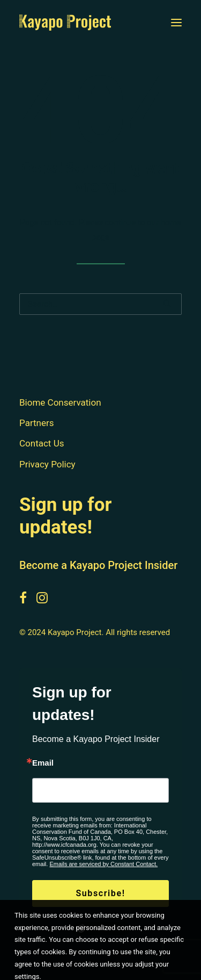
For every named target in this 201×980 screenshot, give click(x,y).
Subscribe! (100, 893)
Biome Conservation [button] (60, 402)
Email (43, 763)
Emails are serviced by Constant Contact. (103, 864)
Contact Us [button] (42, 443)
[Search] (100, 304)
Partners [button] (37, 423)
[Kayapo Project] (65, 23)
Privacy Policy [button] (47, 464)
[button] (176, 23)
